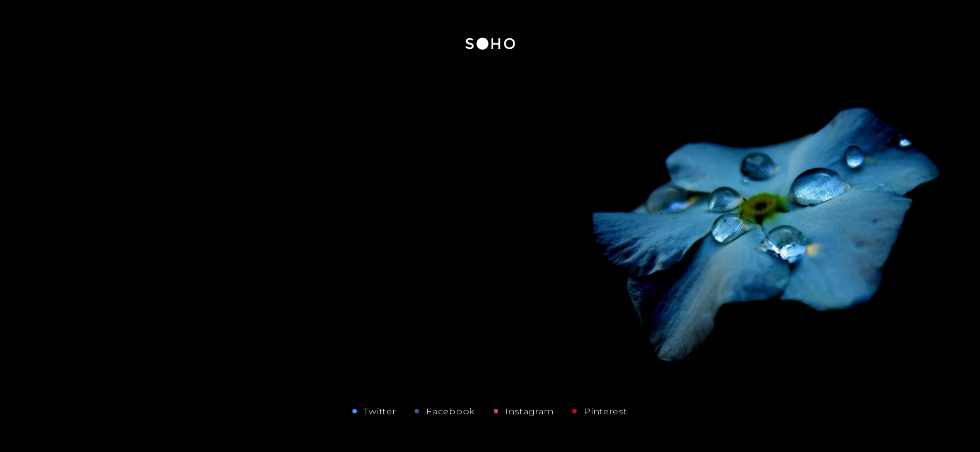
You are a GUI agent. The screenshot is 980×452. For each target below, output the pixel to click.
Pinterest (605, 411)
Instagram (529, 411)
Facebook (450, 411)
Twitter (380, 411)
